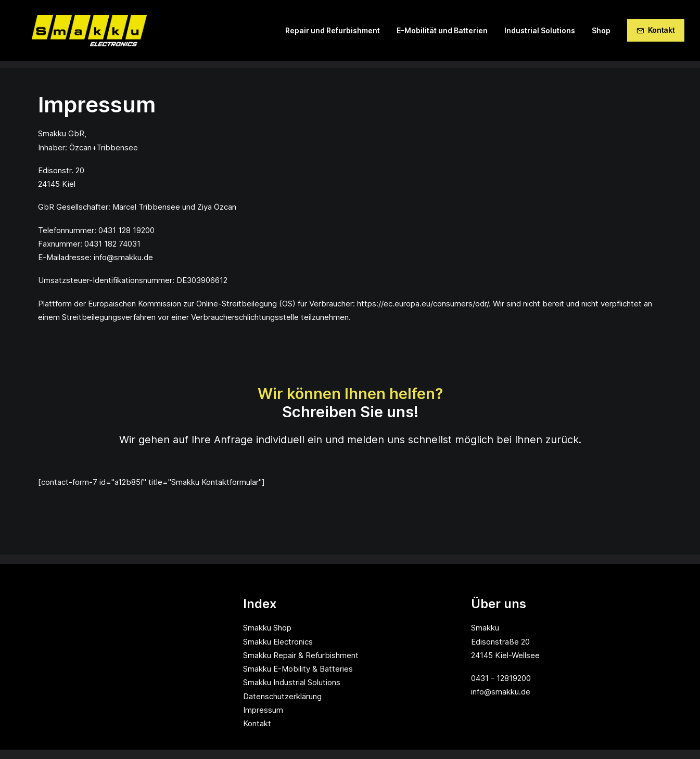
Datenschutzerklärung (282, 696)
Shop (601, 34)
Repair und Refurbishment (333, 34)
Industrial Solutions (540, 34)
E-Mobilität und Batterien (442, 34)
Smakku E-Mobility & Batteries (298, 669)
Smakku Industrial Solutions (292, 682)
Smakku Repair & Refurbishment (301, 655)
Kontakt (257, 723)
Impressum (263, 710)
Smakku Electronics (278, 642)
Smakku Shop (267, 628)
